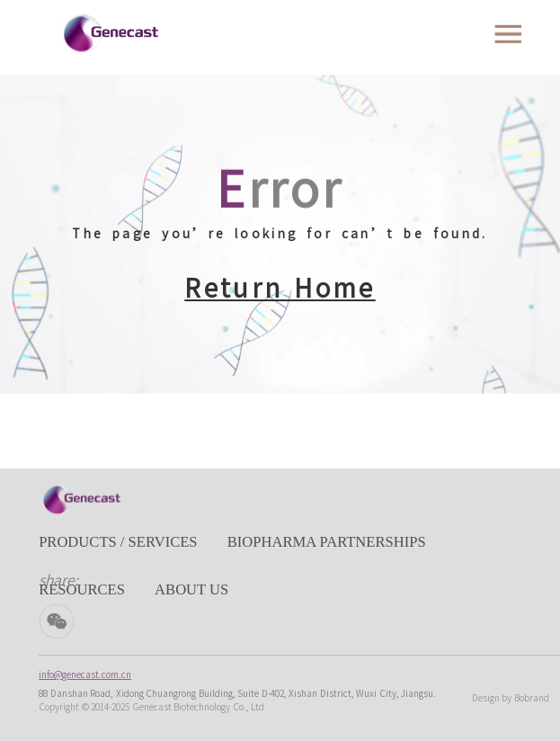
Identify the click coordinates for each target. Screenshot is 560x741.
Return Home (280, 288)
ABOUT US (191, 589)
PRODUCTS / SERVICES (118, 542)
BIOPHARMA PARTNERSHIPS (327, 542)
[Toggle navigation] (508, 34)
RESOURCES (82, 589)
